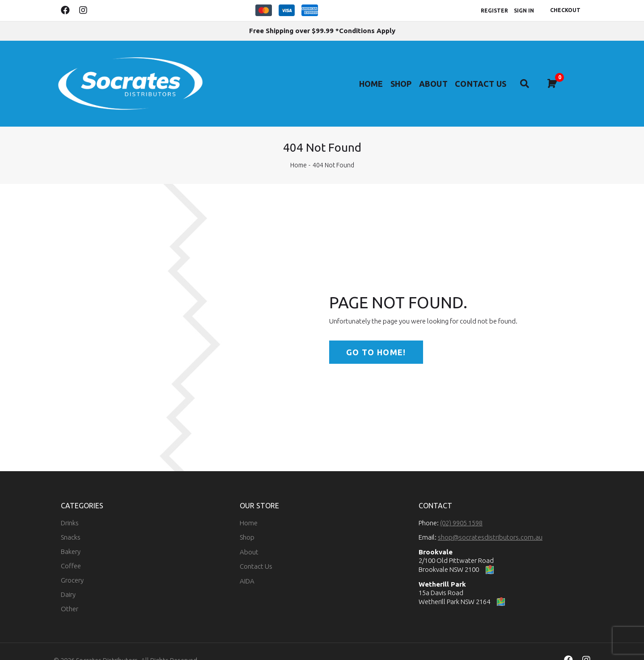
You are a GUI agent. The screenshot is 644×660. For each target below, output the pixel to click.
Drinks (70, 505)
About (446, 74)
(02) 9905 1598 (461, 505)
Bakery (71, 534)
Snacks (71, 519)
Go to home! (376, 334)
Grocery (72, 562)
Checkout (565, 10)
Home (376, 74)
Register (494, 11)
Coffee (71, 548)
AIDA (247, 563)
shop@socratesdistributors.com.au (490, 519)
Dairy (68, 577)
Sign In (524, 11)
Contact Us (497, 74)
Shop (409, 74)
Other (70, 591)
